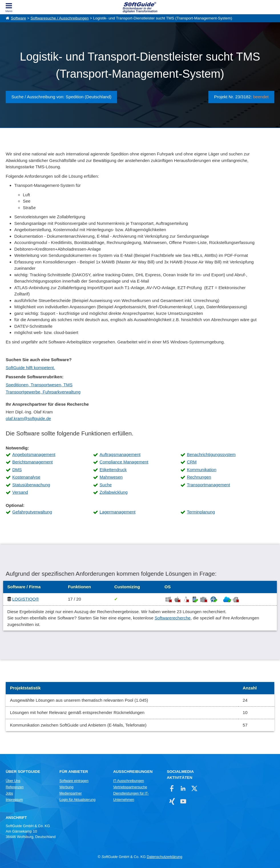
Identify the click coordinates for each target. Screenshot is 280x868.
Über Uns (13, 781)
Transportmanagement (209, 485)
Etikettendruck (113, 470)
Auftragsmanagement (120, 454)
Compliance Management (124, 462)
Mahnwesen (111, 477)
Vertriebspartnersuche (130, 787)
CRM (192, 462)
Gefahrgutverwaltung (32, 512)
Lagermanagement (118, 512)
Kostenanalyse (26, 477)
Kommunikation (202, 470)
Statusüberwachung (31, 485)
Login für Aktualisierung (77, 800)
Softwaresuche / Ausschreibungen (60, 18)
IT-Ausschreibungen (128, 781)
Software (18, 18)
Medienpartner (70, 793)
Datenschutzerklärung (164, 857)
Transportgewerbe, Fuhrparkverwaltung (43, 392)
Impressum (14, 800)
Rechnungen (199, 477)
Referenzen (15, 787)
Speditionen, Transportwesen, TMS (39, 385)
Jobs (9, 793)
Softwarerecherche (173, 618)
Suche (106, 485)
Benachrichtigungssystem (211, 454)
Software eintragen (74, 781)
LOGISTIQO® (26, 599)
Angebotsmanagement (34, 454)
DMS (17, 470)
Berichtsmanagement (33, 462)
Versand (20, 492)
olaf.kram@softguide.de (28, 418)
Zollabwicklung (114, 492)
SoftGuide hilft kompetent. (30, 368)
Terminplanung (201, 512)
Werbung (66, 787)
